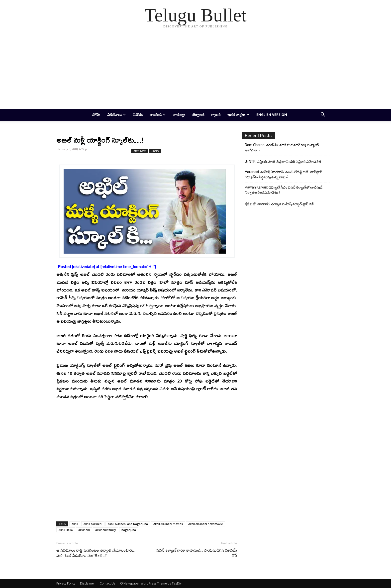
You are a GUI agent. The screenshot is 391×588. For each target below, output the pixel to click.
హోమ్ (96, 115)
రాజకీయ (158, 115)
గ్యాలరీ (216, 115)
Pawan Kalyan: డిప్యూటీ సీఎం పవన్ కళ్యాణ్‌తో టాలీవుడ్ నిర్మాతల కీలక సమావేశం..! (284, 190)
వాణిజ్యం (179, 115)
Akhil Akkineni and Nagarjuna (128, 524)
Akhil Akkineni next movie (206, 524)
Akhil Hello (66, 530)
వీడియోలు (116, 115)
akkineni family (106, 530)
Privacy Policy (66, 583)
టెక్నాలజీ (198, 115)
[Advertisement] (195, 71)
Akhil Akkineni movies (168, 524)
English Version (272, 115)
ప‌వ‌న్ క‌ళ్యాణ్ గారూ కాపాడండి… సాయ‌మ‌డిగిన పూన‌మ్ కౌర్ (197, 553)
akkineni (84, 530)
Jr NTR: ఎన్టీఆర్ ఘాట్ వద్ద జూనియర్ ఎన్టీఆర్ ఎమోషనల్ (283, 162)
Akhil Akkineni (93, 524)
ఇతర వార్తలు (238, 115)
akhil (75, 524)
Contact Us (107, 583)
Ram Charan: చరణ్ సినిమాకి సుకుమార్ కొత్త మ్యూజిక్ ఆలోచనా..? (282, 147)
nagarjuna (129, 530)
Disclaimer (88, 583)
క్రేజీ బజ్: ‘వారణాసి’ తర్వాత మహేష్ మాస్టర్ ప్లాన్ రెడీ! (280, 204)
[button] (323, 115)
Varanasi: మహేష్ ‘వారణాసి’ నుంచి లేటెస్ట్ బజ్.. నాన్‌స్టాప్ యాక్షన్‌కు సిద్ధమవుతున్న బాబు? (284, 174)
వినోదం (138, 115)
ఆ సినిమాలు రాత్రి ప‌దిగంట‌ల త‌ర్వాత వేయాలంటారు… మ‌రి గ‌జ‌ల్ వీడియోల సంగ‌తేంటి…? (96, 553)
